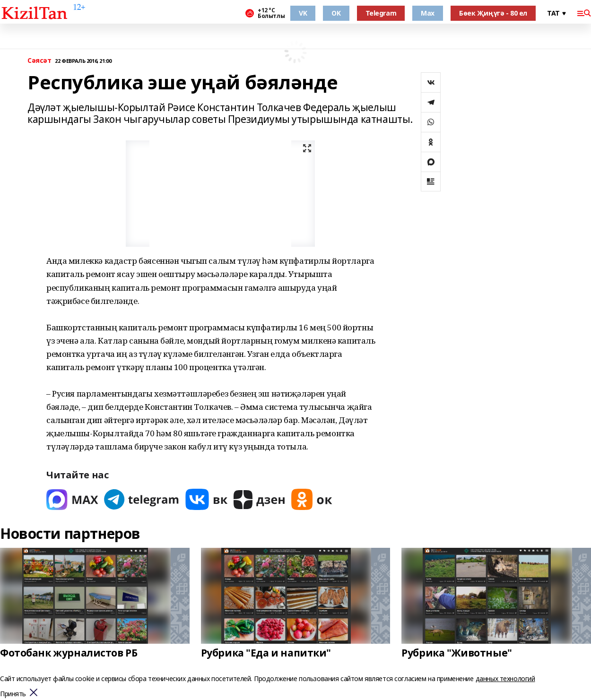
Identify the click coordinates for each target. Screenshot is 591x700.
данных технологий (505, 678)
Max (428, 13)
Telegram (381, 13)
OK (336, 13)
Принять (13, 694)
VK (303, 13)
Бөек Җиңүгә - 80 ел (493, 13)
